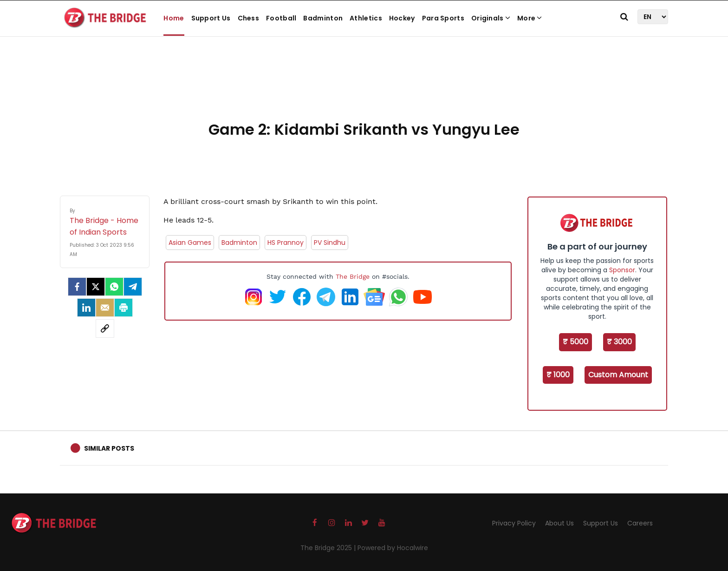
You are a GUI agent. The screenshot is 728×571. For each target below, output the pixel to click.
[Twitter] (96, 287)
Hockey (402, 18)
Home (174, 18)
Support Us (211, 18)
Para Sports (443, 18)
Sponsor (622, 270)
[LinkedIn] (86, 308)
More (530, 18)
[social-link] (105, 328)
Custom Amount (618, 375)
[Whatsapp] (114, 287)
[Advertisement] (364, 88)
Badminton (323, 18)
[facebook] (77, 287)
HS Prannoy (286, 243)
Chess (249, 18)
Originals (491, 18)
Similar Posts (109, 448)
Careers (640, 523)
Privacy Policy (514, 523)
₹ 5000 (575, 342)
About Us (559, 523)
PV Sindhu (330, 243)
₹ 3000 (619, 342)
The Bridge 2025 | (329, 548)
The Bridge (353, 276)
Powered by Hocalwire (393, 548)
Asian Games (190, 243)
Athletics (366, 18)
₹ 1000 (558, 375)
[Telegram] (133, 287)
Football (281, 18)
